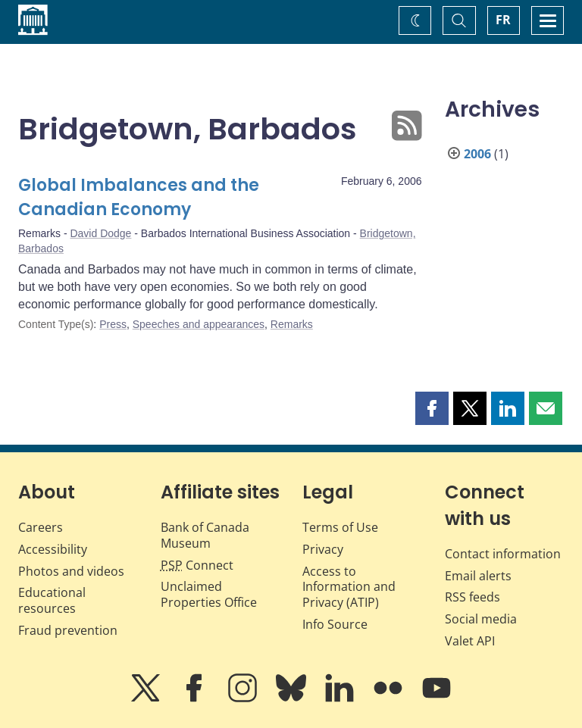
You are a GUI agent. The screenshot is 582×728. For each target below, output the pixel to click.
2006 (477, 154)
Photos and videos (71, 571)
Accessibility (53, 549)
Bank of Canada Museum (205, 535)
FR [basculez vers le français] (503, 20)
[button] (432, 408)
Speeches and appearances (199, 324)
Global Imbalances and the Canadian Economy (139, 197)
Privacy (323, 549)
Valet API (470, 641)
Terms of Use (340, 527)
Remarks (292, 324)
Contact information (503, 554)
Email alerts (478, 576)
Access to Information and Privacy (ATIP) (349, 587)
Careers (41, 527)
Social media (481, 619)
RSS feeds (472, 597)
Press (113, 324)
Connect (197, 565)
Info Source (335, 624)
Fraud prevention (68, 630)
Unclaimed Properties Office (209, 594)
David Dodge (100, 233)
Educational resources (52, 600)
